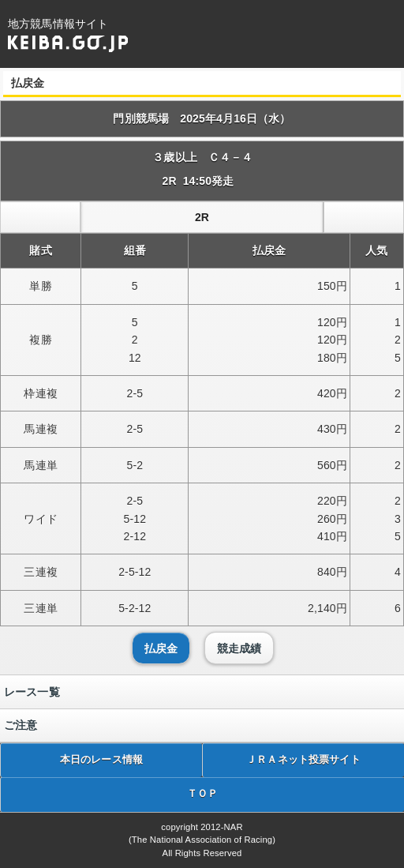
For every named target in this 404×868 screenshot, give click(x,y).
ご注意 (21, 725)
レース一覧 (32, 692)
